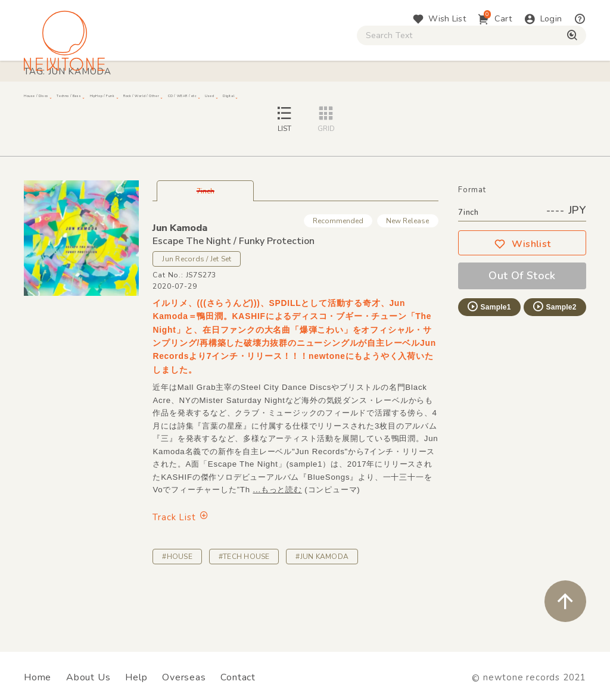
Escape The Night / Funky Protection (234, 293)
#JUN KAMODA (322, 609)
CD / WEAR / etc (399, 101)
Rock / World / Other (303, 101)
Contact (238, 677)
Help (136, 677)
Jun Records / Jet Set (197, 311)
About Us (88, 677)
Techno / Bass (135, 101)
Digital (510, 101)
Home (38, 677)
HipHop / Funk (212, 101)
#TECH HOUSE (244, 609)
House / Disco (57, 101)
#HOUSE (177, 609)
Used (464, 101)
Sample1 (488, 359)
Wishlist (522, 296)
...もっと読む (277, 542)
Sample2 (554, 359)
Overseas (184, 677)
